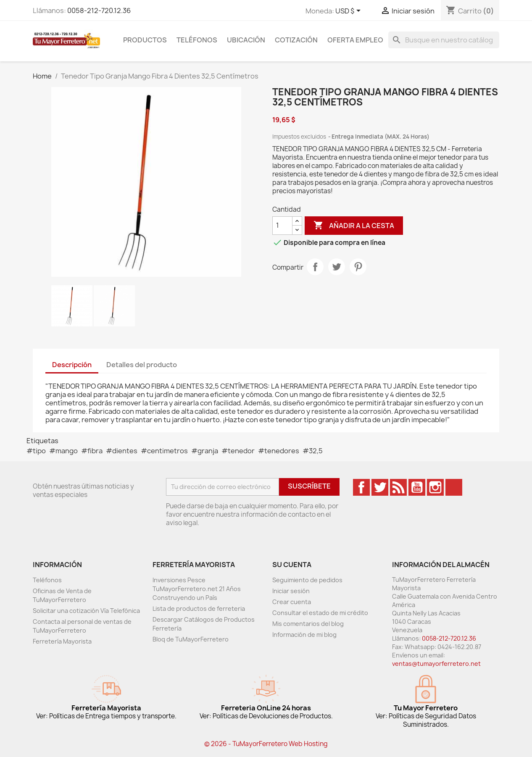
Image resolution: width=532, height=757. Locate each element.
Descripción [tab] (72, 365)
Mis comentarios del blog (308, 624)
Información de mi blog (304, 635)
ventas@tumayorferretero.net (436, 664)
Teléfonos (197, 40)
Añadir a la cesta (354, 226)
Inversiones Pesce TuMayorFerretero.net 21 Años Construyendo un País (197, 589)
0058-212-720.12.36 (99, 11)
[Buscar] (444, 40)
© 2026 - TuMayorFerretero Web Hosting (266, 744)
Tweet (337, 267)
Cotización (296, 40)
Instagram (435, 487)
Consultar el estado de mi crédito (320, 613)
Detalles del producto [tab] (142, 365)
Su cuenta (292, 565)
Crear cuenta (292, 602)
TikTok (454, 487)
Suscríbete (309, 486)
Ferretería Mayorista (62, 641)
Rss (398, 487)
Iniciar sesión (291, 591)
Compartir (315, 267)
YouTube (417, 487)
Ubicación (246, 40)
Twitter (380, 487)
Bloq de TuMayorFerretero (191, 639)
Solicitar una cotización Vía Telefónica (86, 611)
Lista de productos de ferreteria (199, 608)
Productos (145, 40)
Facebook (361, 487)
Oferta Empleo (355, 40)
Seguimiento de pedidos (307, 580)
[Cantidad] (282, 226)
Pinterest (358, 267)
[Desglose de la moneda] (349, 11)
